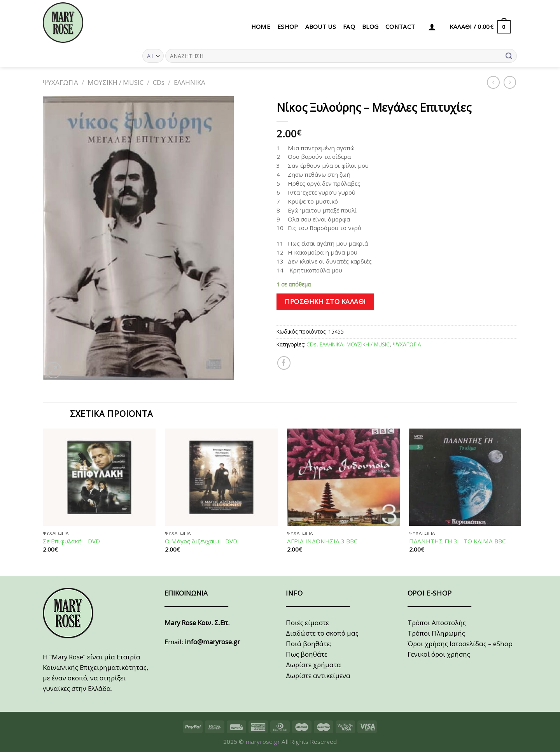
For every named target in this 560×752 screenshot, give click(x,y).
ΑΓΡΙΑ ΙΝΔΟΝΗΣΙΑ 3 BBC (322, 541)
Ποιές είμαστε (307, 623)
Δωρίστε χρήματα (313, 665)
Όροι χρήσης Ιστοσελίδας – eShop (460, 644)
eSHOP (288, 26)
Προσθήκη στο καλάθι (325, 301)
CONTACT (400, 26)
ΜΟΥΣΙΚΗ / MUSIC (115, 82)
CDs (159, 82)
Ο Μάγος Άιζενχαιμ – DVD (201, 541)
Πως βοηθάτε (307, 654)
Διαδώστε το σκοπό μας (322, 633)
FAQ (349, 26)
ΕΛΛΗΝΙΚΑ (190, 82)
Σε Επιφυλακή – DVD (71, 541)
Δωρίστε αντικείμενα (318, 676)
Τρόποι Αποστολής (437, 623)
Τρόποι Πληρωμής (436, 633)
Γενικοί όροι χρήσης (439, 654)
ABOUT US (321, 26)
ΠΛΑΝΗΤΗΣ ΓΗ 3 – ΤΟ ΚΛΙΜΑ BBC (458, 541)
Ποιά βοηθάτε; (308, 644)
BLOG (370, 26)
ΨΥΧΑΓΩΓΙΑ (60, 82)
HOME (261, 26)
